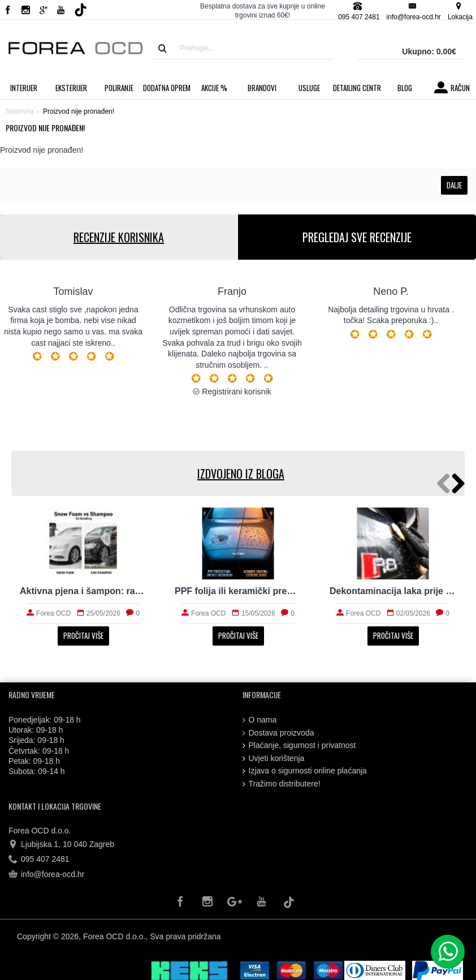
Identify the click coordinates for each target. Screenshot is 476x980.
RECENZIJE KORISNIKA (119, 237)
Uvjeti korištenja (274, 758)
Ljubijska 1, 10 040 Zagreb (61, 845)
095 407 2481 (39, 859)
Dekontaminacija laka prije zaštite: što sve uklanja (393, 591)
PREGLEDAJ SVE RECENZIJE (357, 237)
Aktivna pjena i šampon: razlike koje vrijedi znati (83, 591)
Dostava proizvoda (278, 733)
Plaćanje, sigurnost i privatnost (299, 745)
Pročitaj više (83, 635)
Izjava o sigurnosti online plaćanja (305, 771)
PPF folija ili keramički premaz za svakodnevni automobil (238, 591)
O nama (260, 720)
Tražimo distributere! (282, 784)
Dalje (454, 185)
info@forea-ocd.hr (46, 875)
